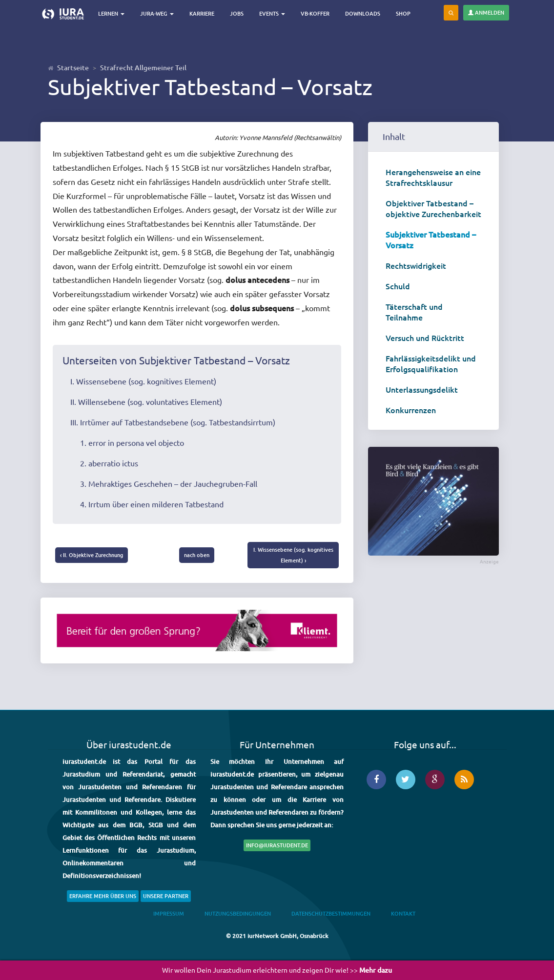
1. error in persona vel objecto (132, 442)
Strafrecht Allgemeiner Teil (143, 68)
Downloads (365, 13)
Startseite (73, 68)
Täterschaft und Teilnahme (414, 312)
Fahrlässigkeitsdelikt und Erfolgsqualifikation (431, 363)
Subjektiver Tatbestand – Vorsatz (431, 240)
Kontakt (403, 914)
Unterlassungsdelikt (422, 389)
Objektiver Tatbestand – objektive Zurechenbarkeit (433, 208)
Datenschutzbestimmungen (331, 914)
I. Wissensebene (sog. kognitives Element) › (293, 555)
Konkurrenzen (411, 410)
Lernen (113, 13)
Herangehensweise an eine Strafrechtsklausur (433, 177)
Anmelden (486, 12)
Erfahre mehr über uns (103, 896)
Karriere (204, 13)
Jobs (239, 13)
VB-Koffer (317, 13)
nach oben (197, 555)
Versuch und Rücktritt (425, 338)
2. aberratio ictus (109, 463)
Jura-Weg (159, 13)
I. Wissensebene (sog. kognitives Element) (143, 381)
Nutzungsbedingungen (238, 914)
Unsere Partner (166, 896)
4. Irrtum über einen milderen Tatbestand (152, 504)
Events (274, 13)
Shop (405, 13)
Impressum (169, 914)
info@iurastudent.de (277, 845)
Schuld (398, 286)
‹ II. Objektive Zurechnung (92, 555)
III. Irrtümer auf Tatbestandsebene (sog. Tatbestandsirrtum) (173, 422)
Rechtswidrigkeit (416, 265)
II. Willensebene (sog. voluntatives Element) (146, 401)
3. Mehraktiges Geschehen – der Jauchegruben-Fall (169, 483)
